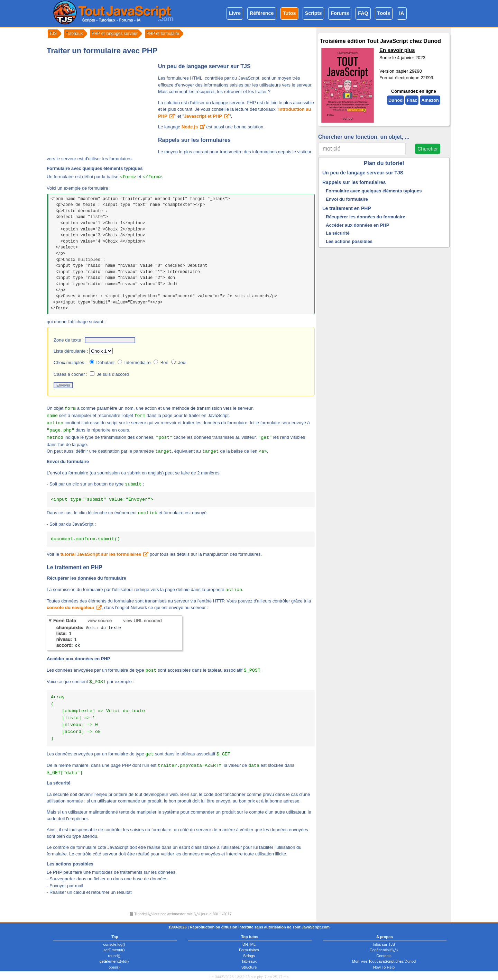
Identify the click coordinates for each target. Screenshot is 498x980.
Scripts (313, 13)
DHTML (249, 944)
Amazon (430, 100)
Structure (249, 967)
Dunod (395, 100)
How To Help (384, 967)
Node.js (190, 127)
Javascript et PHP (203, 116)
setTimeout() (114, 950)
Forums (340, 13)
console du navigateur (71, 607)
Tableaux (249, 961)
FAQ (363, 13)
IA (402, 13)
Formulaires (249, 950)
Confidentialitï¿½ (384, 950)
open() (114, 967)
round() (114, 956)
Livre (235, 13)
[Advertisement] (100, 105)
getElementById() (114, 961)
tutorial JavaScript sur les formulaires (101, 554)
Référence (262, 13)
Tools (384, 13)
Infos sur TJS (384, 944)
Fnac (412, 100)
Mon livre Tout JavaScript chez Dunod (384, 961)
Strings (249, 956)
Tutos (289, 13)
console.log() (114, 944)
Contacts (384, 956)
